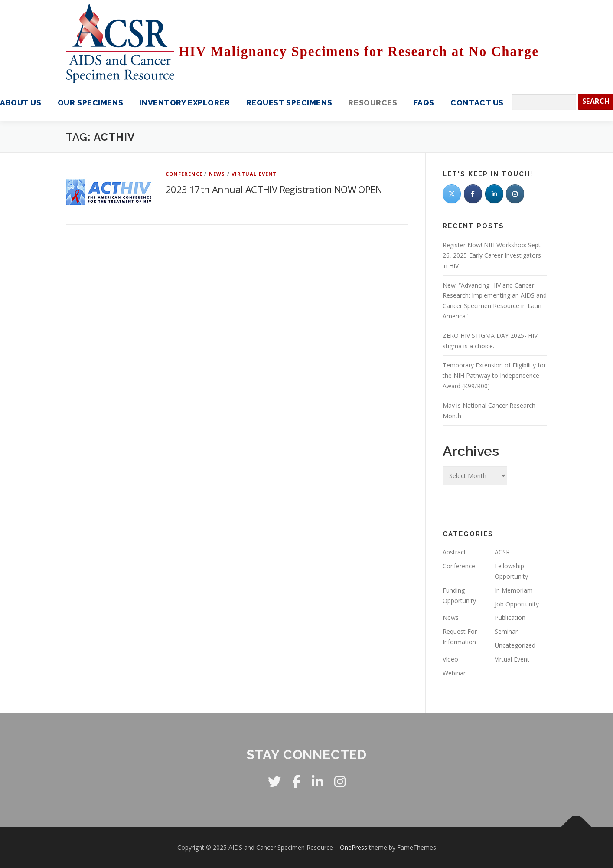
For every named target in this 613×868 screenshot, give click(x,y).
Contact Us (477, 103)
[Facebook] (473, 194)
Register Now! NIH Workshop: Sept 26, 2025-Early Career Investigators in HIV (492, 255)
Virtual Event (254, 174)
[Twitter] (452, 194)
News (217, 174)
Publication (510, 617)
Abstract (454, 552)
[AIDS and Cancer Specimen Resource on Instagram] (515, 194)
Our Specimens (90, 103)
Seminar (506, 631)
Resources (373, 103)
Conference (184, 174)
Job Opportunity (517, 604)
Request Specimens (289, 103)
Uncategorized (515, 645)
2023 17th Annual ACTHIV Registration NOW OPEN (274, 189)
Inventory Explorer (184, 103)
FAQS (424, 103)
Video (450, 659)
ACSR (502, 552)
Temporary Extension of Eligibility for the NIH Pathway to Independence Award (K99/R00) (494, 375)
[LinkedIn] (494, 194)
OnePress (354, 847)
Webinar (454, 673)
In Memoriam (514, 590)
